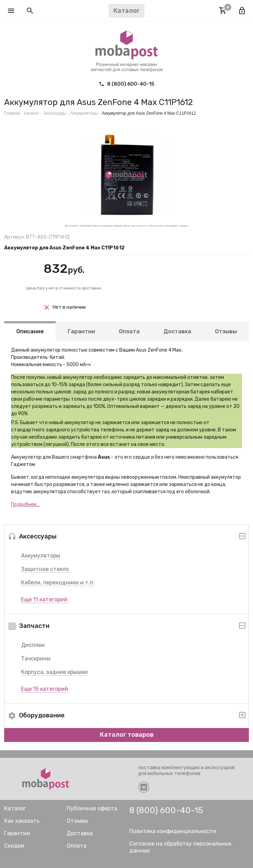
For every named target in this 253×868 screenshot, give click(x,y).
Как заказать (22, 821)
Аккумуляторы (41, 556)
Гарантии (81, 331)
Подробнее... (25, 504)
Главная (12, 113)
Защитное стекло (45, 569)
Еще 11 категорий (44, 599)
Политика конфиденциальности (173, 831)
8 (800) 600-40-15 (126, 84)
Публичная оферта (92, 808)
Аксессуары (55, 113)
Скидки (14, 846)
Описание (30, 331)
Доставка (177, 331)
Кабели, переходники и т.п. (58, 583)
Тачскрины (36, 659)
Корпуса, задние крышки (54, 672)
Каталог (32, 113)
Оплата (129, 331)
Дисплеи (33, 645)
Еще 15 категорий (45, 689)
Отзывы (226, 331)
